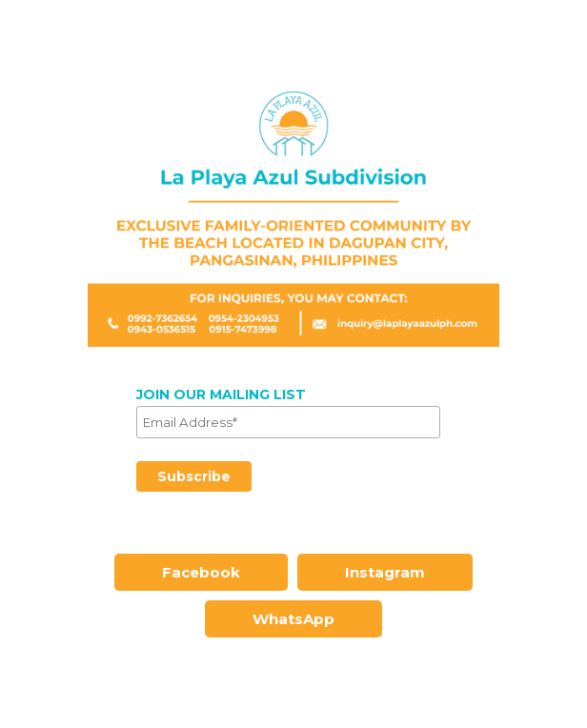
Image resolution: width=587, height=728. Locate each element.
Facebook (201, 572)
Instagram (385, 572)
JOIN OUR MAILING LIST (221, 394)
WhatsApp (293, 619)
